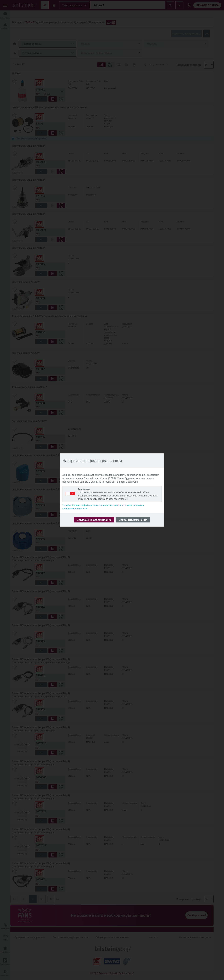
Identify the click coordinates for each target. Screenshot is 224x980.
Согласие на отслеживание (94, 520)
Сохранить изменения (133, 520)
